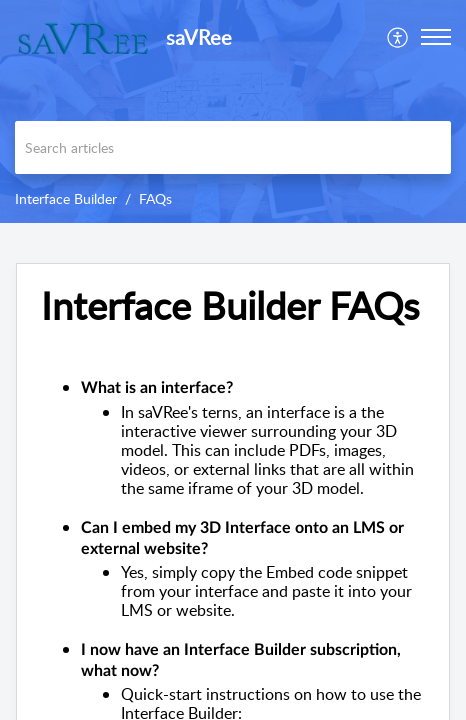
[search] (233, 147)
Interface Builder (66, 198)
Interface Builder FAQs (230, 306)
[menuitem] (398, 37)
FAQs (155, 198)
